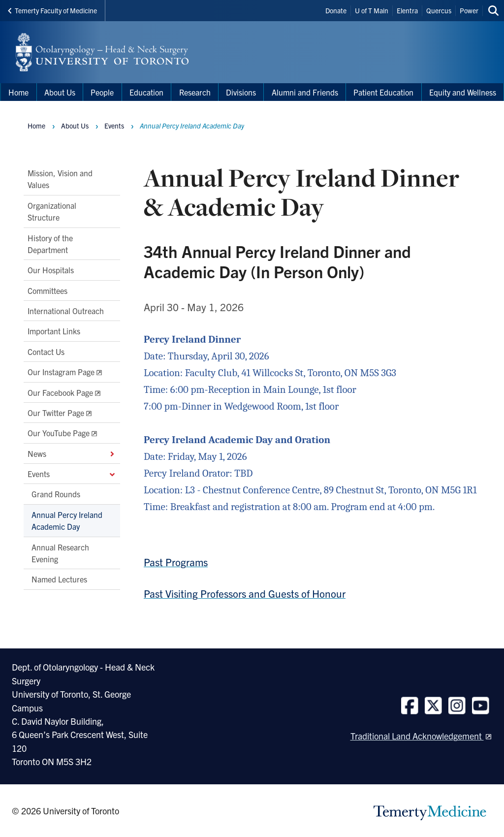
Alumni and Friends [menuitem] (305, 92)
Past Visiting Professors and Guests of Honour (245, 593)
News (72, 453)
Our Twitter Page (56, 412)
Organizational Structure (52, 211)
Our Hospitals (51, 270)
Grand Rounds (56, 494)
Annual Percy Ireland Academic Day (67, 520)
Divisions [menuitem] (241, 92)
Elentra (407, 10)
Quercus (439, 10)
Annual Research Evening (60, 552)
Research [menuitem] (195, 92)
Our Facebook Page (60, 392)
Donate (336, 10)
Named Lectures (59, 579)
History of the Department (50, 243)
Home (36, 126)
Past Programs (176, 562)
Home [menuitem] (18, 92)
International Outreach (66, 311)
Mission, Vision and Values (60, 179)
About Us (75, 126)
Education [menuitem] (146, 92)
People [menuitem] (102, 92)
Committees (47, 290)
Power (469, 10)
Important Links (54, 331)
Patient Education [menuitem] (383, 92)
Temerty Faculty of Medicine (52, 10)
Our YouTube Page (59, 433)
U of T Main (372, 10)
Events (72, 474)
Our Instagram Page (61, 372)
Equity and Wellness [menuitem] (463, 92)
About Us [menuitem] (60, 92)
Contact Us (46, 351)
